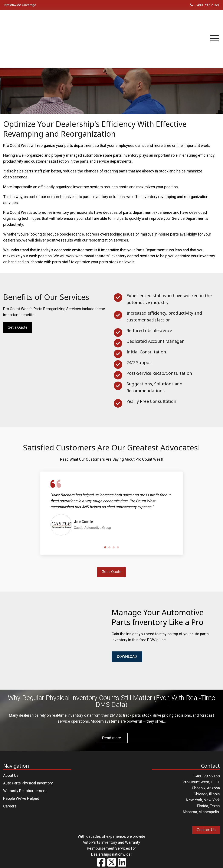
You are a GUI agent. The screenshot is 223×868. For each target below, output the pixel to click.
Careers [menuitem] (10, 802)
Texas (215, 802)
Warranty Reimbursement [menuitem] (25, 787)
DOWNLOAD (127, 656)
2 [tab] (109, 548)
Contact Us (206, 826)
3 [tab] (114, 548)
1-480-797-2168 (204, 5)
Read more (111, 734)
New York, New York (203, 796)
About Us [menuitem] (11, 772)
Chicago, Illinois (207, 790)
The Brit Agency (188, 860)
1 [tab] (105, 548)
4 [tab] (118, 548)
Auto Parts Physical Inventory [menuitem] (28, 779)
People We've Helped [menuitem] (21, 795)
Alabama (190, 808)
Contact (144, 860)
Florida (203, 802)
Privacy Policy (121, 860)
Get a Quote (18, 327)
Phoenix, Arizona (206, 784)
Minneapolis (209, 808)
